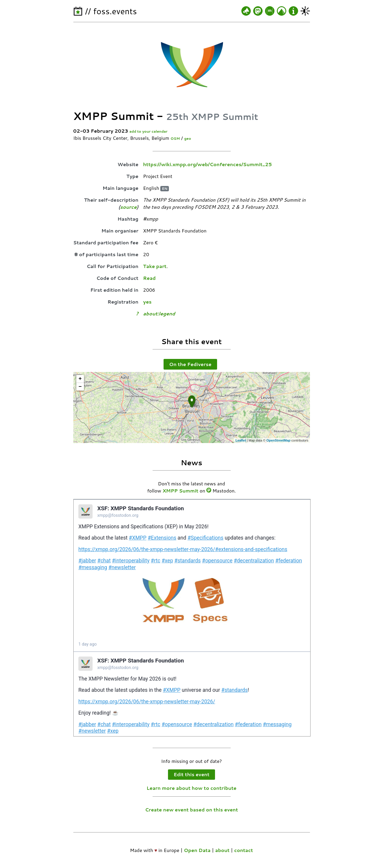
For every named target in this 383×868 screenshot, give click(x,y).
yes (147, 302)
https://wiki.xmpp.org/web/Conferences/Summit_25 (207, 164)
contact (244, 850)
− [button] (80, 387)
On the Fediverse (190, 364)
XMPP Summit (180, 491)
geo (188, 138)
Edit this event (191, 774)
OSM (175, 138)
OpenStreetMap (278, 440)
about (222, 850)
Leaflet (241, 440)
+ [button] (80, 379)
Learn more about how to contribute (192, 788)
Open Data (197, 850)
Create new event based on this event (191, 810)
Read (150, 278)
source (128, 207)
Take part (155, 266)
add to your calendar (149, 131)
